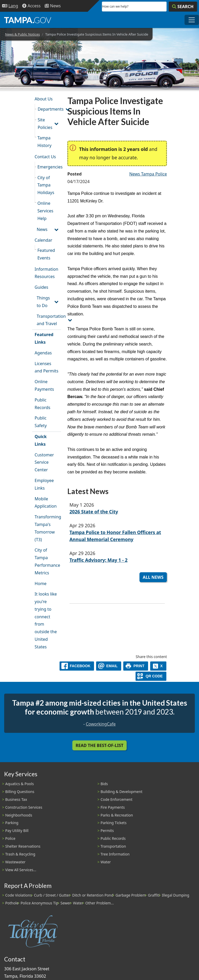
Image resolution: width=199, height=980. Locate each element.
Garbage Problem (131, 895)
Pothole (12, 903)
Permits (107, 831)
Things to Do (43, 302)
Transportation (113, 846)
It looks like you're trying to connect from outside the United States (46, 620)
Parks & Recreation (117, 815)
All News (153, 577)
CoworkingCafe (101, 724)
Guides (42, 287)
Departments (49, 109)
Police (10, 838)
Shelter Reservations (23, 846)
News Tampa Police (148, 174)
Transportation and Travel (49, 320)
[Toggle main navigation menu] (192, 20)
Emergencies (49, 167)
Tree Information (115, 854)
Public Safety (41, 422)
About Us (44, 99)
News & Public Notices (22, 34)
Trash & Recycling (20, 854)
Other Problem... (100, 903)
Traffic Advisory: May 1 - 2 (98, 560)
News (42, 229)
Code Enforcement (116, 799)
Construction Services (24, 807)
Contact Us (45, 157)
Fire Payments (113, 807)
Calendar (44, 240)
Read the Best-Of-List (100, 745)
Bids (104, 784)
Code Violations (19, 895)
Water (106, 862)
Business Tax (16, 799)
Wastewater (15, 862)
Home (41, 584)
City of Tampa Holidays (46, 185)
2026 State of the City (94, 512)
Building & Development (121, 792)
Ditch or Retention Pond (93, 895)
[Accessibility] (31, 6)
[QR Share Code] (151, 676)
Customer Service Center (44, 462)
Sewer (66, 903)
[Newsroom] (53, 6)
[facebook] (77, 666)
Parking (12, 823)
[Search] (183, 7)
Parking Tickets (113, 823)
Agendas (43, 353)
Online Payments (44, 385)
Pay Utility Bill (17, 831)
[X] (158, 666)
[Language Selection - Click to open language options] (10, 6)
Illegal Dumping (176, 895)
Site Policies (45, 124)
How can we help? (115, 6)
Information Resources (47, 273)
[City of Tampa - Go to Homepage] (28, 20)
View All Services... (21, 870)
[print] (136, 666)
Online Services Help (45, 211)
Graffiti (154, 895)
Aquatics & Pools (19, 784)
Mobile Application (46, 503)
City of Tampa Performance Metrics (48, 561)
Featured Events (46, 254)
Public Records (43, 404)
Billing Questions (20, 792)
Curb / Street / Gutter (52, 895)
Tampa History (44, 142)
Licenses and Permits (47, 367)
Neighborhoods (19, 815)
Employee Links (44, 484)
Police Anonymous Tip (40, 903)
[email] (109, 666)
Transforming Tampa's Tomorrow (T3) (48, 528)
